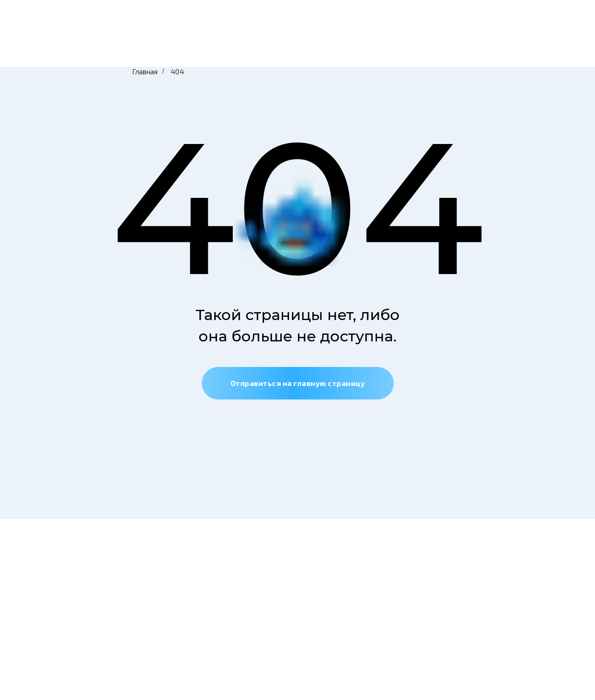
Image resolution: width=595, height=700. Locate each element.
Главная (145, 71)
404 (177, 71)
